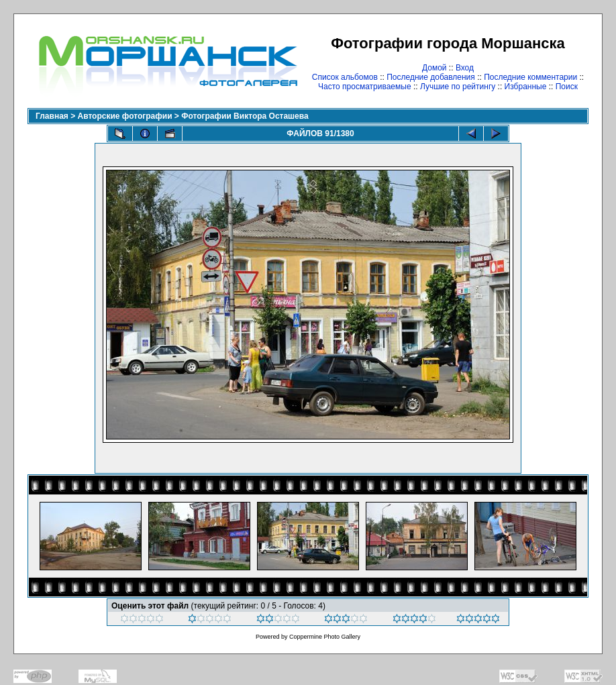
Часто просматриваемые (365, 87)
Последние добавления (431, 77)
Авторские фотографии (125, 116)
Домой (434, 68)
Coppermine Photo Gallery (325, 637)
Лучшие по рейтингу (458, 87)
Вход (465, 68)
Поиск (567, 87)
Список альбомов (345, 77)
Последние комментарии (530, 77)
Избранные (526, 87)
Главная (52, 116)
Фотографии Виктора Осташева (245, 116)
